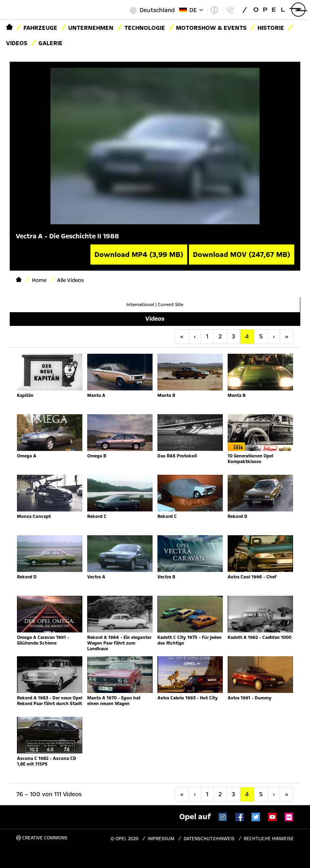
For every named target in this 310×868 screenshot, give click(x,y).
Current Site (171, 305)
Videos (17, 43)
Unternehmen (91, 28)
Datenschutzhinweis (209, 839)
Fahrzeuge (40, 28)
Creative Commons (42, 838)
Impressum (161, 839)
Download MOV (242, 255)
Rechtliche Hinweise (269, 839)
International (140, 305)
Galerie (50, 43)
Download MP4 (139, 255)
